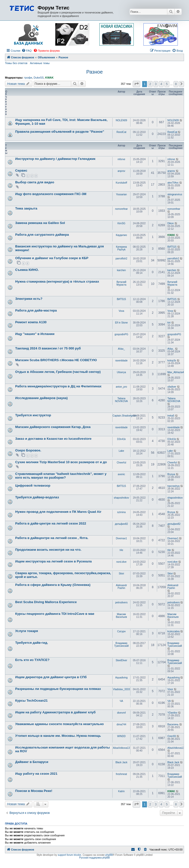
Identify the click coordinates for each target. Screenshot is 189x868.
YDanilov (172, 713)
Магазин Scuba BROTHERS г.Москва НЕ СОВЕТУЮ (56, 360)
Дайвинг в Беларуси (32, 762)
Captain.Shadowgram (125, 416)
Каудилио (121, 235)
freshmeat (121, 774)
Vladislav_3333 (122, 689)
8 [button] (176, 84)
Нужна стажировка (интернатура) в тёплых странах (57, 281)
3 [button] (156, 84)
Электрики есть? (29, 299)
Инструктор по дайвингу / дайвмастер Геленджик (55, 159)
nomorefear (121, 209)
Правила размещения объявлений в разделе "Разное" (60, 132)
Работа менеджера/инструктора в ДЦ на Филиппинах (58, 386)
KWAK (50, 78)
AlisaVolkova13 (122, 748)
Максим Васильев (121, 616)
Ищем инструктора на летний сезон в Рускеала (53, 561)
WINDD (122, 736)
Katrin (121, 791)
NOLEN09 (122, 120)
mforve (121, 159)
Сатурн (121, 631)
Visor (170, 689)
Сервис (21, 170)
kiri (169, 323)
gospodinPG (121, 334)
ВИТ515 (172, 247)
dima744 (121, 724)
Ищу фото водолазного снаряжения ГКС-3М (51, 194)
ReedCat (121, 132)
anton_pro (121, 387)
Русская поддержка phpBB (94, 858)
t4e (122, 550)
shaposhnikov (121, 498)
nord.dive (121, 562)
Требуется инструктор (33, 415)
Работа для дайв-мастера (36, 310)
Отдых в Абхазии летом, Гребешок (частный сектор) (58, 372)
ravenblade (121, 361)
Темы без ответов (16, 63)
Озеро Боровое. (28, 450)
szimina (122, 512)
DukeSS (39, 78)
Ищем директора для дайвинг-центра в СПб (51, 677)
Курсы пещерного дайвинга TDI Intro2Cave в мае (55, 614)
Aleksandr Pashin (121, 587)
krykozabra (173, 631)
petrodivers (121, 602)
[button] (136, 84)
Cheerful (122, 463)
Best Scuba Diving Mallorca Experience (46, 602)
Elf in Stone (121, 323)
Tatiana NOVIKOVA (122, 400)
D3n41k (121, 439)
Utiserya (121, 372)
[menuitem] (27, 51)
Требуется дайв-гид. (32, 643)
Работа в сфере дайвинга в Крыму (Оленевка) (53, 585)
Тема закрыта (26, 208)
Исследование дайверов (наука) (41, 398)
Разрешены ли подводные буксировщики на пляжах (58, 689)
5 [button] (167, 84)
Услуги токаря (27, 631)
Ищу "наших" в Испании (35, 334)
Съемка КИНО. (27, 270)
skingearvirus (175, 194)
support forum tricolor (69, 855)
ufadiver (172, 387)
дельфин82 (121, 524)
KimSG (122, 223)
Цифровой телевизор (33, 486)
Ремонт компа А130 (31, 322)
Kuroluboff (121, 183)
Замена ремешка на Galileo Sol (40, 223)
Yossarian (122, 194)
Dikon (171, 223)
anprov (121, 171)
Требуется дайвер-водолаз (37, 497)
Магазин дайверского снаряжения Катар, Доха (53, 427)
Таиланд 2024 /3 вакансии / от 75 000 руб (48, 348)
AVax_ (122, 349)
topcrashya (173, 486)
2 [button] (150, 84)
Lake (122, 451)
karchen (122, 270)
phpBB (109, 855)
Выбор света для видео (35, 182)
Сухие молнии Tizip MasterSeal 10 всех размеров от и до (61, 462)
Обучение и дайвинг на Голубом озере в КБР (52, 258)
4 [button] (161, 84)
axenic (121, 474)
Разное (94, 72)
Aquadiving (121, 678)
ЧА (121, 701)
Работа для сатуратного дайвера (42, 235)
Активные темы (40, 63)
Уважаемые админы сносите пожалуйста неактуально (60, 724)
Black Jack (122, 762)
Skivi (121, 574)
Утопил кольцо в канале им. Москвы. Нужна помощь (58, 736)
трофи (28, 78)
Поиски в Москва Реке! (34, 791)
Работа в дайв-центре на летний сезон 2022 (51, 523)
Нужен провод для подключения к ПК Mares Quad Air (58, 512)
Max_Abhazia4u (176, 372)
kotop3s (172, 361)
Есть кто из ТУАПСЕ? (32, 660)
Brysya (171, 474)
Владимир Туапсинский (121, 645)
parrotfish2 (121, 259)
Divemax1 (121, 538)
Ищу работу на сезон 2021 (36, 774)
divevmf (121, 713)
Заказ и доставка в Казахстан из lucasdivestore (53, 439)
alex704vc (173, 183)
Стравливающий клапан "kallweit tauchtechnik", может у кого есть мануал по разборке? (61, 476)
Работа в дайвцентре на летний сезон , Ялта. (52, 538)
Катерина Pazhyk (121, 248)
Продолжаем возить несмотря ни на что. (48, 550)
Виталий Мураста (121, 283)
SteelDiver (121, 660)
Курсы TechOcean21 (31, 701)
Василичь (173, 724)
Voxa (121, 311)
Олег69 (172, 736)
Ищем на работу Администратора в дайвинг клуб (55, 712)
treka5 (171, 416)
